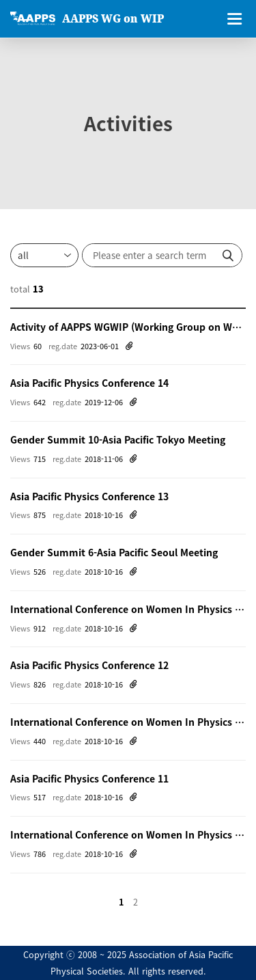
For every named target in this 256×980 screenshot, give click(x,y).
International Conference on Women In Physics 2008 (128, 834)
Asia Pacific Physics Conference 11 (89, 778)
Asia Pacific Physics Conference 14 (89, 383)
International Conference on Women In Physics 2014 (128, 609)
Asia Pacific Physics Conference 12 (89, 665)
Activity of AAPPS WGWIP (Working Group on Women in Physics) (128, 327)
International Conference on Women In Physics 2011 (128, 722)
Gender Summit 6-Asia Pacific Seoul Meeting (114, 552)
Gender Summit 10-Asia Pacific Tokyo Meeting (118, 439)
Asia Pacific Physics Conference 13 (89, 496)
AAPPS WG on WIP (113, 18)
